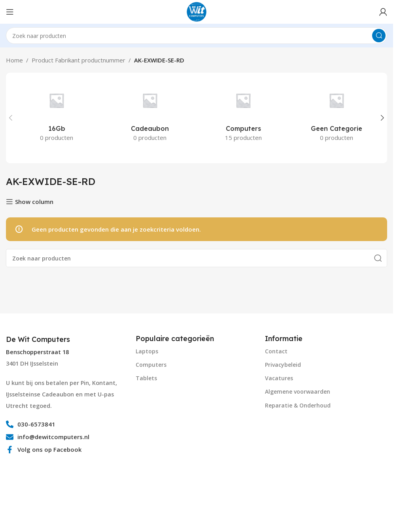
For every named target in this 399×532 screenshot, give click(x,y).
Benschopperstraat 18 (37, 352)
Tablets (146, 378)
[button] (11, 118)
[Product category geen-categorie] (337, 113)
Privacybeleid (283, 365)
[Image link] (36, 491)
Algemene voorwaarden (298, 391)
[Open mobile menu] (10, 12)
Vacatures (279, 378)
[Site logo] (197, 11)
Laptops (147, 351)
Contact (276, 351)
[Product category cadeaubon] (150, 113)
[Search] (197, 36)
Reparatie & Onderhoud (298, 405)
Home (14, 60)
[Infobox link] (39, 340)
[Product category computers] (243, 113)
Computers (151, 365)
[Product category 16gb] (57, 113)
